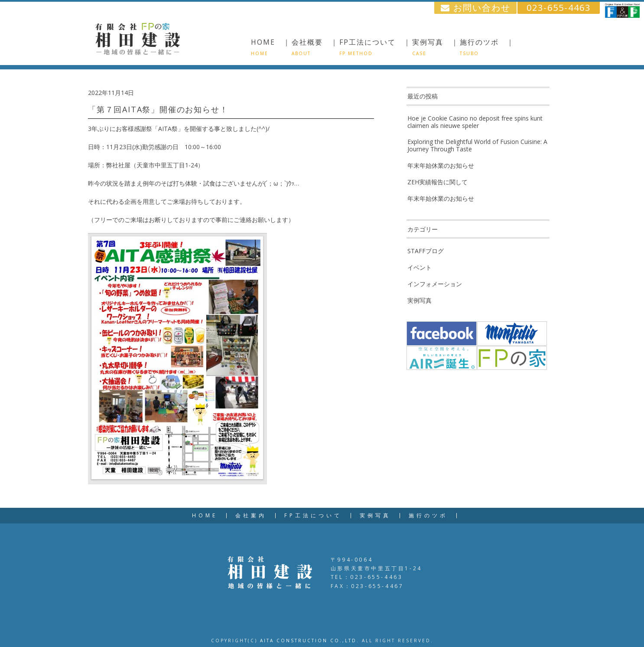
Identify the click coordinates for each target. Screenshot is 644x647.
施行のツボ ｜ (487, 47)
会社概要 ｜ (315, 47)
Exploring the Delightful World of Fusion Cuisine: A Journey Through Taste (477, 145)
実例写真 (420, 300)
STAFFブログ (426, 251)
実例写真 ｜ (436, 47)
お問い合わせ (476, 8)
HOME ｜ (271, 47)
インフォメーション (435, 284)
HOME (205, 516)
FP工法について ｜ (375, 47)
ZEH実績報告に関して (437, 182)
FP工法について (313, 516)
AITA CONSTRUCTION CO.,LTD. (310, 640)
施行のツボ (428, 516)
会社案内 (251, 516)
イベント (420, 267)
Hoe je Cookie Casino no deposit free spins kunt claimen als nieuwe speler (475, 122)
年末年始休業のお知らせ (441, 165)
